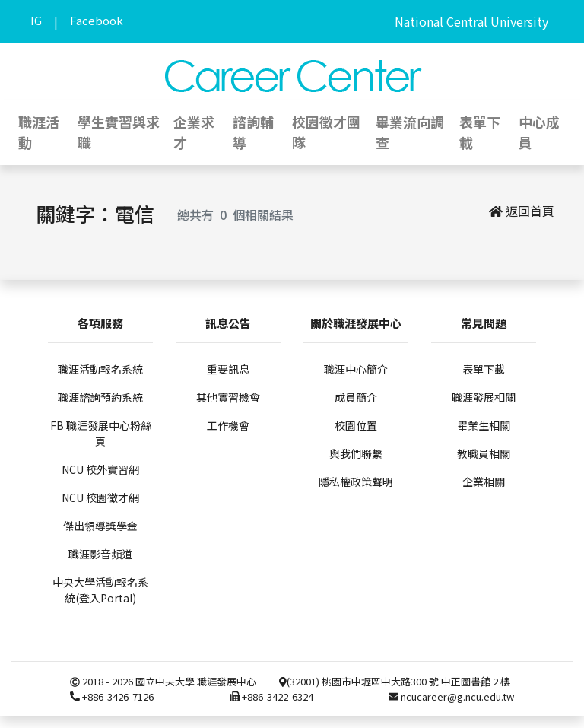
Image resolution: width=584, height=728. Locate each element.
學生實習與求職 (119, 132)
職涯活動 (39, 132)
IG (36, 20)
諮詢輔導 (253, 132)
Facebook (97, 20)
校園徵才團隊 (326, 132)
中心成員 (539, 132)
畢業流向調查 (410, 132)
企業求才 (194, 132)
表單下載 (480, 132)
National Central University (471, 21)
